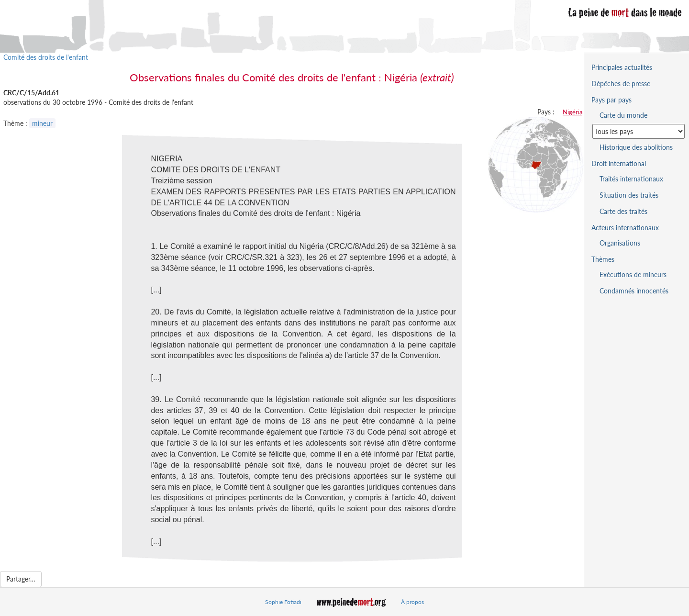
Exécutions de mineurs (633, 274)
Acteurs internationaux (625, 228)
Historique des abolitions (636, 147)
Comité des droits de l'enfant (46, 57)
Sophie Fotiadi (283, 602)
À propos (412, 602)
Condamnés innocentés (634, 291)
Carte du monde (623, 115)
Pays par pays (611, 100)
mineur (42, 123)
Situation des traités (629, 195)
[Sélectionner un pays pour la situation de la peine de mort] (639, 131)
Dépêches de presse (621, 84)
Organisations (620, 243)
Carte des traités (623, 211)
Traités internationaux (631, 179)
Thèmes (603, 259)
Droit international (619, 163)
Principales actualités (622, 67)
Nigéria (572, 112)
